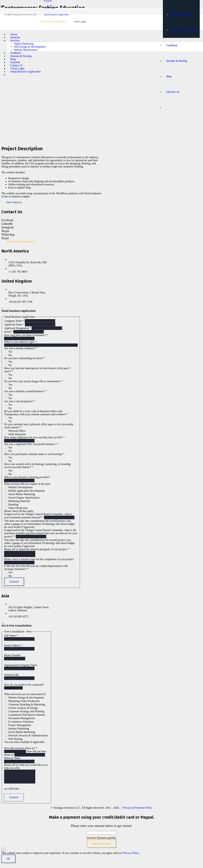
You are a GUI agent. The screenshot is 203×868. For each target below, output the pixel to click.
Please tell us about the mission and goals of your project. (37, 549)
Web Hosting (14, 740)
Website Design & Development (24, 699)
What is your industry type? (20, 342)
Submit (14, 583)
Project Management (18, 726)
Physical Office (15, 431)
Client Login (50, 8)
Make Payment (102, 847)
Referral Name (12, 759)
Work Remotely (15, 434)
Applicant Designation (18, 328)
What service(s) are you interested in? (25, 695)
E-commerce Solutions (19, 723)
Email (9, 332)
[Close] (3, 309)
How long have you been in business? (26, 335)
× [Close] (3, 853)
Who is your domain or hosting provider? (27, 477)
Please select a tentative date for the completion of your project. (39, 560)
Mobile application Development (25, 491)
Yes (9, 352)
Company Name (14, 321)
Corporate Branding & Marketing (25, 705)
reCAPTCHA (12, 792)
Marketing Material (17, 501)
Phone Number (12, 656)
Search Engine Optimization (22, 498)
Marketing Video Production (22, 702)
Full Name (11, 637)
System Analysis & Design (21, 709)
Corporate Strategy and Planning (25, 712)
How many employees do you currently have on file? (34, 437)
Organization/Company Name (21, 666)
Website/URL (12, 676)
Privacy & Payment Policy (138, 811)
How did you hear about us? (21, 749)
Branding (12, 504)
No (8, 355)
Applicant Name (15, 324)
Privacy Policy (131, 857)
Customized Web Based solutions (25, 716)
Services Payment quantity (102, 841)
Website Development (19, 487)
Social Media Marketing (20, 494)
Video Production (16, 508)
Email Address (13, 646)
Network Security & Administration (26, 736)
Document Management (20, 719)
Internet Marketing (17, 730)
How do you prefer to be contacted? (24, 686)
